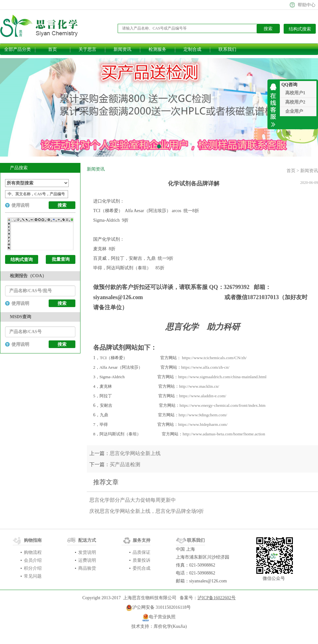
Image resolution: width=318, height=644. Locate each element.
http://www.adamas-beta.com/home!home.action (224, 434)
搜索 (62, 303)
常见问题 (33, 576)
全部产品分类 (17, 49)
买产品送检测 (125, 464)
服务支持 (142, 540)
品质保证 (142, 552)
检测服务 (157, 49)
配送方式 (87, 540)
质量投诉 (142, 560)
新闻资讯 (122, 49)
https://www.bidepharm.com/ (203, 424)
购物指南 (33, 540)
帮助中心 (307, 5)
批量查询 (61, 259)
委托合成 (142, 568)
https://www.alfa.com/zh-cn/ (205, 367)
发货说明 (87, 552)
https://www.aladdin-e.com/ (203, 396)
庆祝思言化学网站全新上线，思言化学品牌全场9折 (147, 511)
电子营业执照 (162, 617)
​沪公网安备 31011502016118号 (158, 608)
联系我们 (227, 49)
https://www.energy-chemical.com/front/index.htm (223, 405)
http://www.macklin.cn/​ (199, 386)
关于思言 (87, 49)
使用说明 (20, 205)
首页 (52, 49)
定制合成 (192, 49)
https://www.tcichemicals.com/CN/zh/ (214, 358)
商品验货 (87, 568)
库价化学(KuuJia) (170, 626)
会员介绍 (33, 560)
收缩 (273, 104)
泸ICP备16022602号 (217, 598)
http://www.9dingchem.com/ (203, 415)
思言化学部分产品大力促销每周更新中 (133, 500)
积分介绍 (33, 568)
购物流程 (33, 552)
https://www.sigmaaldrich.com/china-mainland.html (222, 377)
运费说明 (87, 560)
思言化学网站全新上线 (135, 453)
